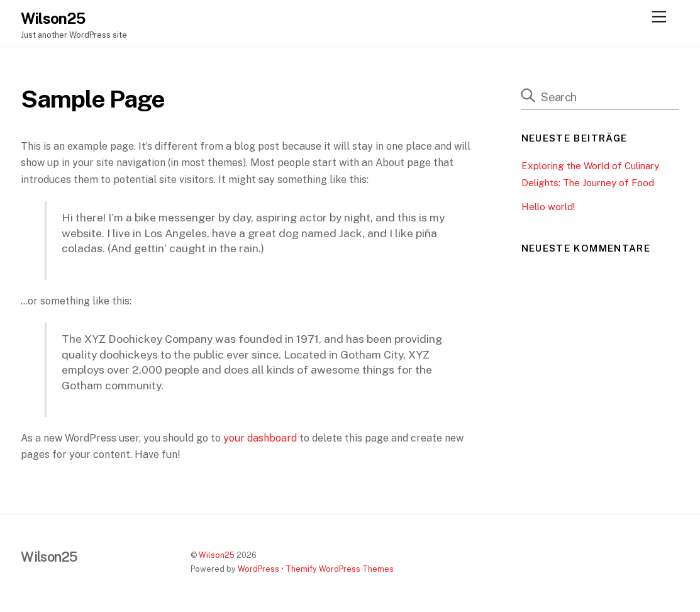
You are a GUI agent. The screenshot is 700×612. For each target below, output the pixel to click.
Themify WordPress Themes (340, 569)
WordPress (258, 569)
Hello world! (548, 207)
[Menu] (659, 17)
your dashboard (260, 438)
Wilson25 (217, 555)
